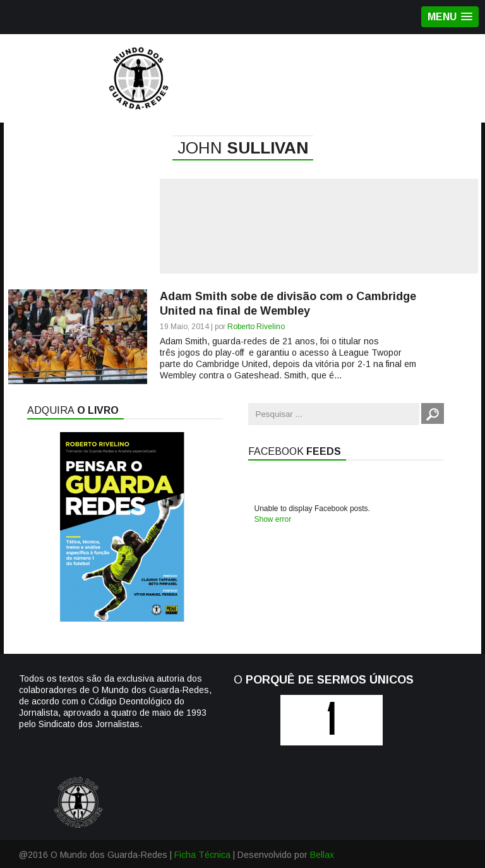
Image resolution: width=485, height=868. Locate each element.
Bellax (322, 855)
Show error (273, 519)
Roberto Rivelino (256, 327)
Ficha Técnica (202, 855)
